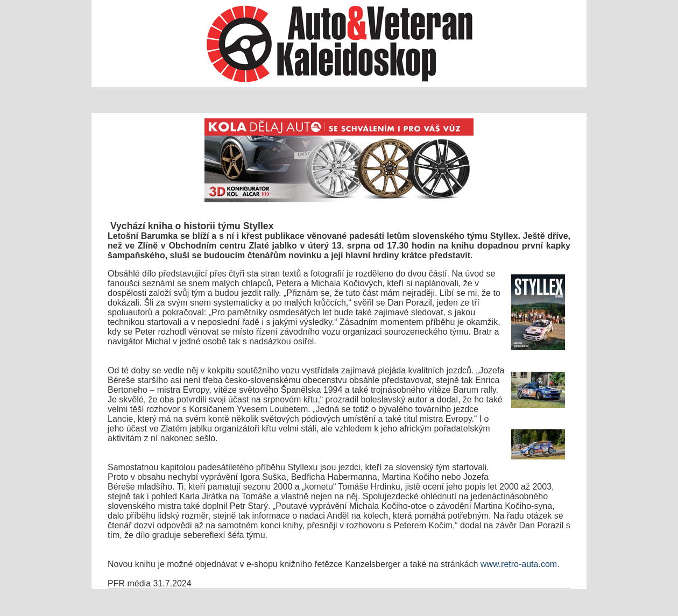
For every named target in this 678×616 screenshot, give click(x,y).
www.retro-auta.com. (520, 564)
